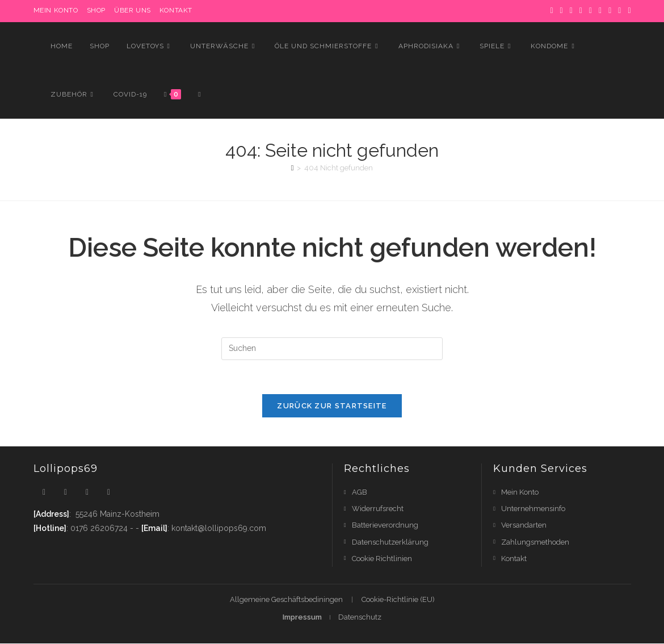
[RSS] (627, 11)
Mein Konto (520, 493)
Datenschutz (360, 618)
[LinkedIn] (600, 11)
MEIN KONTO (56, 10)
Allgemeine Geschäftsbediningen (286, 600)
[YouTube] (619, 11)
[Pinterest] (571, 11)
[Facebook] (562, 11)
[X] (551, 11)
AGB (360, 493)
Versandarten (524, 526)
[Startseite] (293, 168)
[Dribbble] (581, 11)
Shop (96, 10)
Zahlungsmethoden (535, 542)
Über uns (133, 10)
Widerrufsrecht (378, 509)
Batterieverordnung (385, 526)
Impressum (302, 618)
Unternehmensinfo (533, 509)
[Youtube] (109, 493)
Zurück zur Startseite (332, 406)
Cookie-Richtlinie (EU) (398, 600)
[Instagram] (591, 11)
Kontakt (176, 10)
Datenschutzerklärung (390, 542)
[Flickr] (610, 11)
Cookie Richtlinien (382, 559)
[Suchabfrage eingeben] (332, 349)
